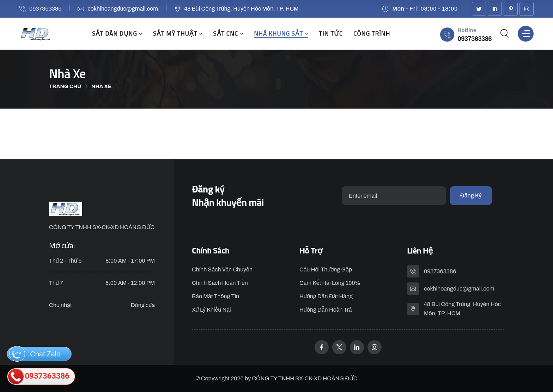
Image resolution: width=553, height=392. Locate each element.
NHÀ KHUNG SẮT (278, 33)
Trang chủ (65, 86)
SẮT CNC (226, 33)
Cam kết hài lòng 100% (330, 284)
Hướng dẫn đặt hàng (326, 297)
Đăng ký (471, 195)
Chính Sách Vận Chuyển (222, 270)
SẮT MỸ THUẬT (175, 33)
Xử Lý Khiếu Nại (211, 310)
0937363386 (45, 9)
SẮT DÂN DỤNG (115, 33)
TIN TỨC (331, 33)
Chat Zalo (35, 354)
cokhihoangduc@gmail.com (123, 9)
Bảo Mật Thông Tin (215, 297)
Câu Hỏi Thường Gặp (326, 270)
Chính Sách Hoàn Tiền (220, 284)
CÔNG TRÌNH (372, 33)
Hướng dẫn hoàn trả (326, 310)
